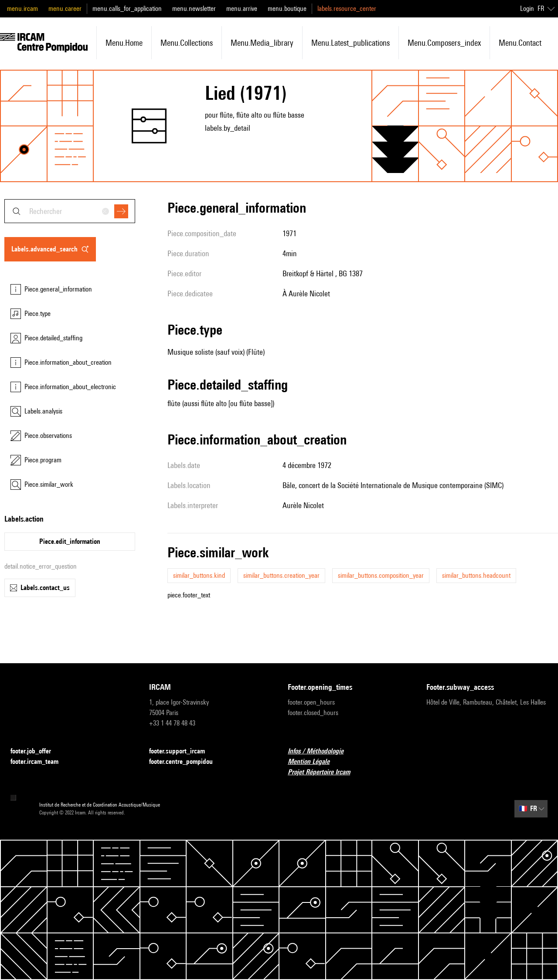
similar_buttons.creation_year (281, 575)
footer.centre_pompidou (186, 762)
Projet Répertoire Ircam (324, 772)
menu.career (65, 8)
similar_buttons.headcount (476, 575)
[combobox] (70, 211)
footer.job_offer (36, 751)
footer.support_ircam (182, 751)
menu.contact (520, 43)
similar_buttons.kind (199, 575)
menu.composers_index (444, 43)
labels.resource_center (347, 8)
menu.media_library (262, 43)
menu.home (124, 43)
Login (527, 8)
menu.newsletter (194, 8)
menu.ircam (22, 8)
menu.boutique (287, 8)
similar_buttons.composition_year (381, 575)
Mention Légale (314, 762)
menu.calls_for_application (127, 8)
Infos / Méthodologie (321, 751)
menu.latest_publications (350, 43)
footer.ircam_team (40, 762)
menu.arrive (242, 8)
